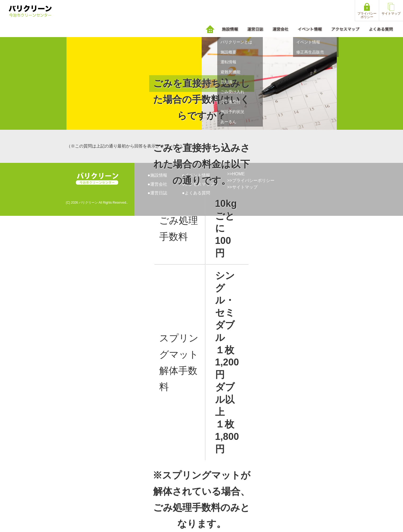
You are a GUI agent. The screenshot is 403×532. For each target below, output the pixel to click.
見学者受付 (230, 102)
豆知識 (226, 82)
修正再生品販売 (310, 52)
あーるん (228, 122)
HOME (238, 174)
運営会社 (159, 184)
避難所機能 (230, 72)
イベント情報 (308, 42)
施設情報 (159, 175)
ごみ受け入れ (232, 92)
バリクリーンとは (236, 42)
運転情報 (228, 62)
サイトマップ (245, 187)
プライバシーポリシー (253, 180)
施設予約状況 (232, 112)
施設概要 (228, 52)
